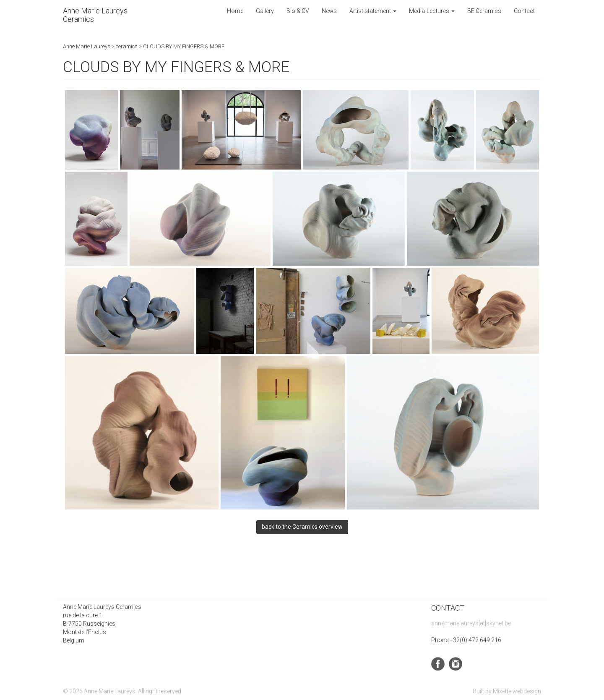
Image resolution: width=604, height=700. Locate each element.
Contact (524, 11)
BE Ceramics (484, 11)
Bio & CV (298, 11)
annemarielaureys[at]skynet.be (471, 623)
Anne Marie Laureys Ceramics (95, 15)
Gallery (265, 11)
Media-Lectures (432, 11)
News (329, 11)
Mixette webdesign (517, 691)
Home (235, 11)
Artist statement (373, 11)
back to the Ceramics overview (302, 527)
